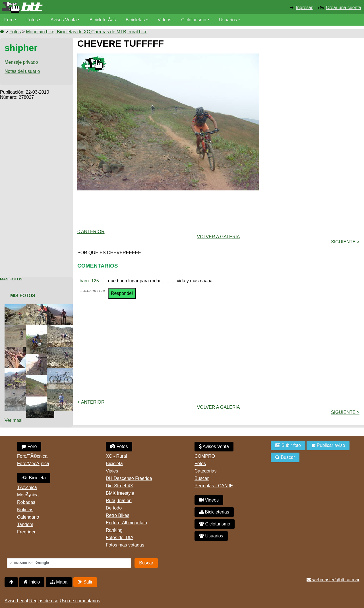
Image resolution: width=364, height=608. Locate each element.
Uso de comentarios (80, 601)
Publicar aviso (328, 445)
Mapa (59, 582)
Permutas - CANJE (214, 486)
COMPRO (205, 456)
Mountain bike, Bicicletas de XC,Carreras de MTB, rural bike (87, 32)
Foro (9, 20)
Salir (85, 582)
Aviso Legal (16, 601)
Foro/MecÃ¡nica (33, 464)
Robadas (26, 502)
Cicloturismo (194, 20)
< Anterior (91, 232)
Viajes (112, 471)
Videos (165, 20)
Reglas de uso (44, 601)
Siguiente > (345, 242)
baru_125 (89, 281)
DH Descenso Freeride (129, 478)
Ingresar (304, 8)
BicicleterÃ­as (103, 20)
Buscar (202, 478)
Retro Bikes (118, 515)
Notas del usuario (22, 71)
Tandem (25, 524)
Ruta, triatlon (119, 501)
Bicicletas (136, 20)
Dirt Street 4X (119, 486)
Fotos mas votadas (125, 545)
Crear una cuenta (344, 8)
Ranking (114, 530)
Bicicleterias (214, 512)
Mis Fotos (23, 296)
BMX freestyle (120, 493)
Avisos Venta (64, 20)
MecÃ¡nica (28, 495)
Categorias (205, 471)
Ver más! (14, 420)
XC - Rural (116, 456)
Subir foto (288, 445)
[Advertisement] (36, 185)
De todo (114, 508)
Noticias (25, 510)
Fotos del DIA (120, 538)
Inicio (32, 582)
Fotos (32, 20)
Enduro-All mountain (126, 523)
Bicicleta (34, 478)
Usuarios (228, 20)
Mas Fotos (11, 279)
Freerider (26, 532)
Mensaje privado (21, 62)
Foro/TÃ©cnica (32, 456)
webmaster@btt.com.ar (333, 580)
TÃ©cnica (27, 487)
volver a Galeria (219, 237)
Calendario (28, 517)
